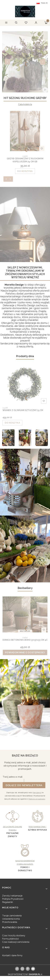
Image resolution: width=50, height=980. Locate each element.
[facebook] (17, 969)
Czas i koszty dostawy (14, 935)
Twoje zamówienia (12, 916)
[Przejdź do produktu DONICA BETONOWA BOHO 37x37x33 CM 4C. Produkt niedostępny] (25, 614)
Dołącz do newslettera (24, 785)
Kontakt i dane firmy (12, 955)
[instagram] (22, 969)
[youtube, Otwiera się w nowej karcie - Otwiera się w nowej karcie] (33, 969)
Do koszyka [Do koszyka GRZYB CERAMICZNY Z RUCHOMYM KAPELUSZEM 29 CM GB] (25, 171)
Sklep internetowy (24, 974)
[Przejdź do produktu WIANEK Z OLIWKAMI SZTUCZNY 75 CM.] (25, 385)
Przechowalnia (10, 922)
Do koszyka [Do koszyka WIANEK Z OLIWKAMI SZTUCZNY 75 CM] (12, 423)
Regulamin (37, 793)
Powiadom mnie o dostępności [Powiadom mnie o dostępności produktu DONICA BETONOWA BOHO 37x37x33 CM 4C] (25, 652)
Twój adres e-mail (13, 777)
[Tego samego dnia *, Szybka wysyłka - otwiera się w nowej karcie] (38, 819)
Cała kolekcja (25, 104)
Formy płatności (10, 939)
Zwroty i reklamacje (12, 896)
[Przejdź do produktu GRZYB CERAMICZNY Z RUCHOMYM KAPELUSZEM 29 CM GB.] (25, 131)
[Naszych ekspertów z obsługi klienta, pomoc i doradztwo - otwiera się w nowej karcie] (25, 855)
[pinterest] (28, 969)
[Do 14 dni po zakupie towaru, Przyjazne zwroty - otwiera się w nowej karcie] (13, 821)
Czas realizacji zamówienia (16, 942)
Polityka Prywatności (13, 899)
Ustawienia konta (11, 919)
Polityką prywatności (37, 799)
